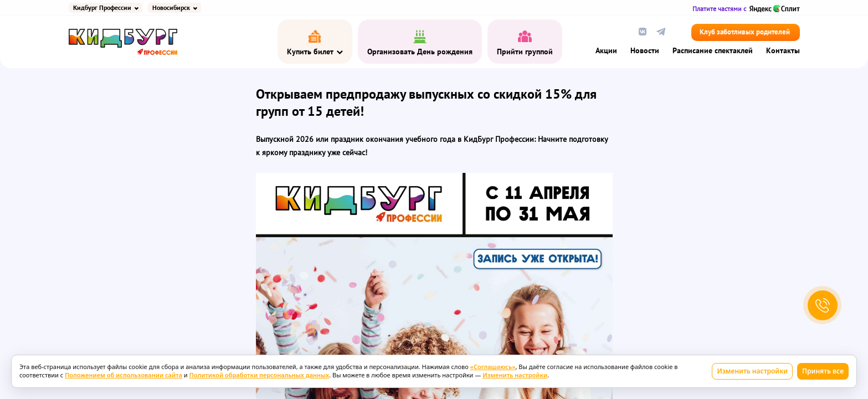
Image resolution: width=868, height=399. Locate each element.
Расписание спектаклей (713, 51)
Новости (645, 51)
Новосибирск (171, 8)
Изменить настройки (752, 371)
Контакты (783, 51)
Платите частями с (746, 9)
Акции (606, 51)
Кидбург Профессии (102, 8)
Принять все (823, 371)
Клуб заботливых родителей (745, 32)
